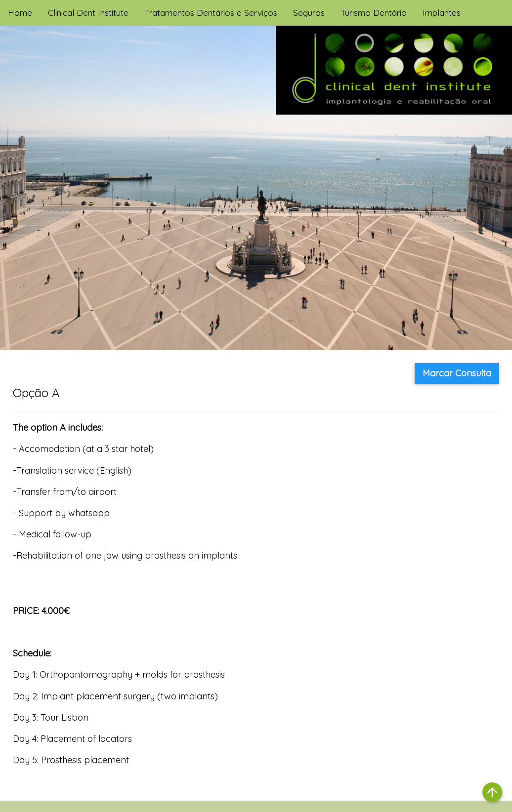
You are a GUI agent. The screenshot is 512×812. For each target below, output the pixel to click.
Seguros (309, 13)
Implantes (442, 13)
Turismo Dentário (374, 13)
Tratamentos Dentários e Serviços (211, 13)
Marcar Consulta (457, 373)
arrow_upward (492, 792)
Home (20, 13)
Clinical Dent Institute (88, 13)
